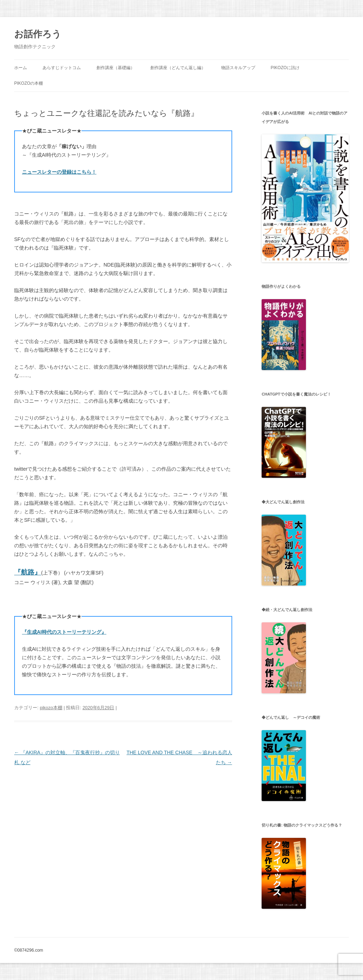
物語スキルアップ (238, 68)
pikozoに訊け (285, 68)
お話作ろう (38, 34)
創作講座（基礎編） (116, 68)
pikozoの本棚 (29, 83)
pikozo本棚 (51, 708)
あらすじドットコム (62, 68)
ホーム (21, 68)
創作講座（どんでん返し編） (178, 68)
